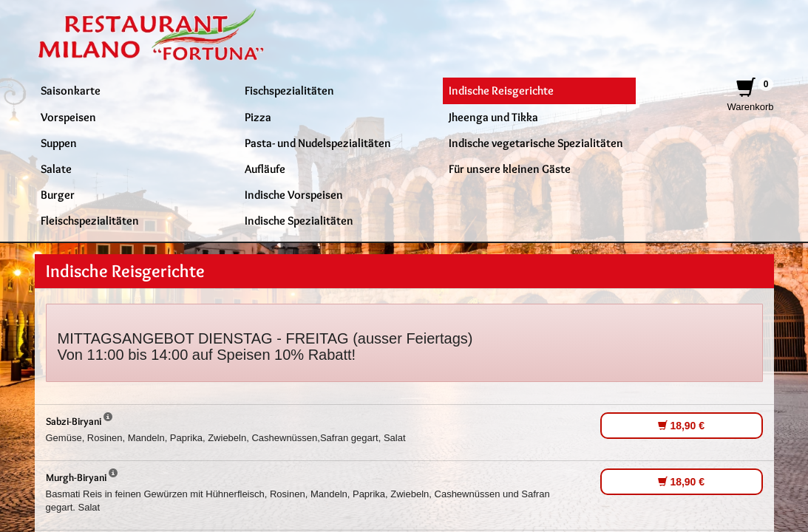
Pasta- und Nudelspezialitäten (318, 143)
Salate (56, 168)
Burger (58, 194)
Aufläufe (265, 168)
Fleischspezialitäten (90, 220)
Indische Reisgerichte (501, 90)
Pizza (258, 117)
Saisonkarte (71, 90)
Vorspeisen (68, 117)
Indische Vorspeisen (294, 194)
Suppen (59, 143)
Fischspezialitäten (289, 90)
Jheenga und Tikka (493, 117)
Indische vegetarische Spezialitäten (536, 143)
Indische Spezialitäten (299, 220)
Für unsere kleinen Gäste (510, 168)
